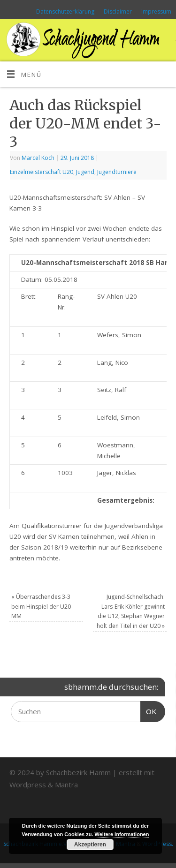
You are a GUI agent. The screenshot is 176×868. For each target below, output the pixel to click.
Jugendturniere (117, 172)
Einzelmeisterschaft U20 (42, 172)
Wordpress (28, 785)
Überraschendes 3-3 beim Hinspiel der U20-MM (42, 606)
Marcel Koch (38, 158)
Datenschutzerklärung (65, 11)
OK (149, 710)
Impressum (156, 11)
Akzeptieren (90, 845)
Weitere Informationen (122, 834)
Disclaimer (118, 11)
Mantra (66, 785)
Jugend (85, 172)
